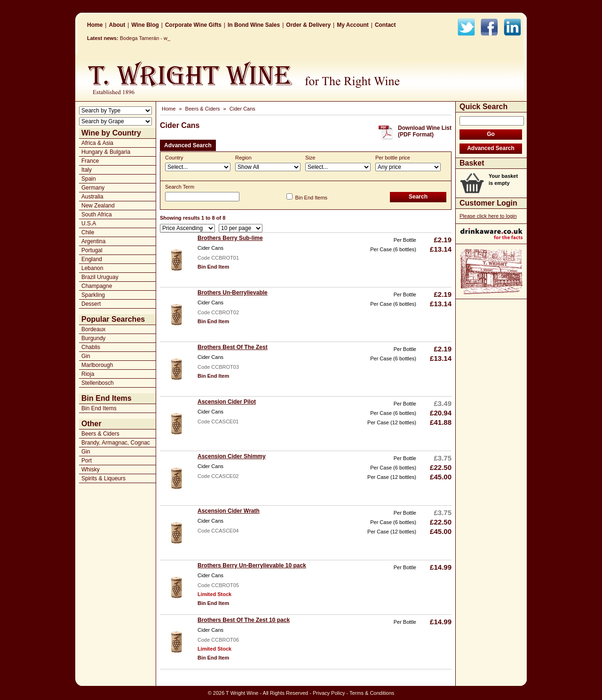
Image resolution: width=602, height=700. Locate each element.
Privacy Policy (329, 693)
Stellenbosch (98, 383)
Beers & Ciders (100, 434)
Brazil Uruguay (100, 277)
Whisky (91, 469)
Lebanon (92, 268)
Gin (86, 356)
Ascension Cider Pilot (227, 402)
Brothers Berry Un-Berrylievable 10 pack (252, 565)
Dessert (91, 304)
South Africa (97, 215)
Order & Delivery (308, 25)
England (92, 259)
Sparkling (93, 295)
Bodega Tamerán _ (142, 38)
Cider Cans (242, 109)
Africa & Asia (97, 143)
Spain (89, 179)
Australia (92, 197)
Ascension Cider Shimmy (232, 456)
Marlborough (97, 365)
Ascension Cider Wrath (229, 511)
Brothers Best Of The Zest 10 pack (244, 620)
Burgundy (93, 338)
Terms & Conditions (372, 693)
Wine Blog (145, 25)
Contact (385, 25)
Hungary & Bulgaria (106, 152)
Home (95, 25)
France (90, 161)
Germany (93, 188)
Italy (87, 170)
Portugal (92, 250)
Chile (88, 232)
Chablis (91, 347)
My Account (353, 25)
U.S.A (89, 223)
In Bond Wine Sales (254, 25)
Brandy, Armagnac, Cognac (116, 443)
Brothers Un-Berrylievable (233, 293)
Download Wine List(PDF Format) (425, 131)
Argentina (93, 241)
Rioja (88, 374)
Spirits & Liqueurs (103, 478)
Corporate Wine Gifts (193, 25)
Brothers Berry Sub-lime (230, 238)
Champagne (97, 286)
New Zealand (98, 206)
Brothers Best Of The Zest (233, 347)
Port (87, 461)
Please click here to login (488, 216)
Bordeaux (93, 329)
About (117, 25)
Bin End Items (99, 408)
